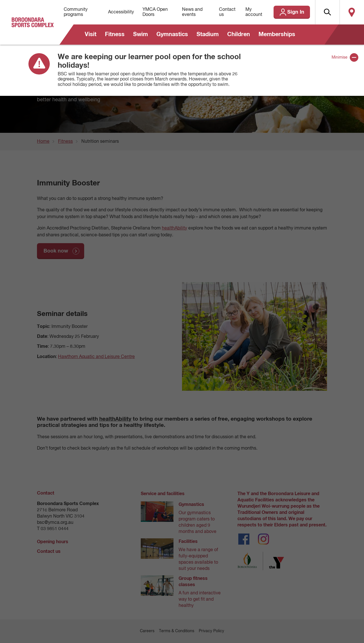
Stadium (208, 34)
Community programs (76, 12)
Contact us (227, 12)
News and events (192, 12)
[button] (327, 12)
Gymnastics (172, 34)
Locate (352, 12)
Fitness (115, 34)
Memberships (277, 34)
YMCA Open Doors (155, 12)
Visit (91, 34)
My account (254, 12)
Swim (140, 34)
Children (239, 34)
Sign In (296, 12)
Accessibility (121, 12)
